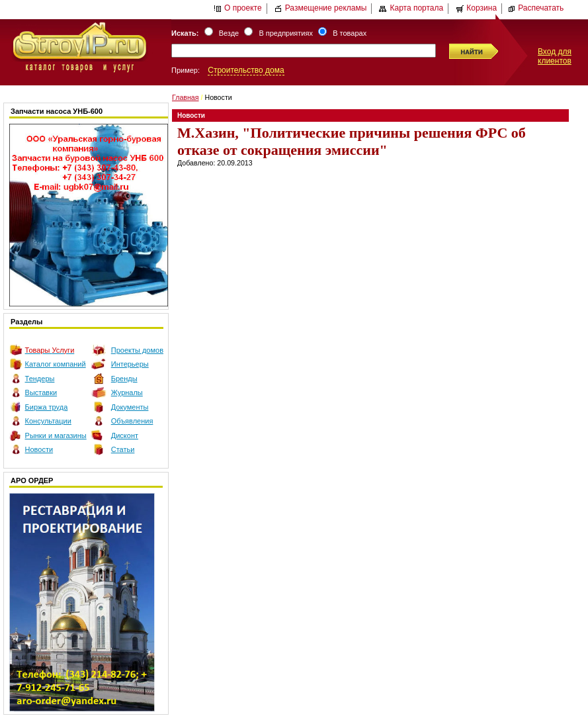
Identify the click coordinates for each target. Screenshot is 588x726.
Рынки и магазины (56, 435)
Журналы (127, 392)
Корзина (476, 8)
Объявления (132, 421)
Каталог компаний (56, 364)
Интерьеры (130, 364)
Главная (186, 97)
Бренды (124, 379)
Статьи (123, 449)
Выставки (41, 392)
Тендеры (40, 379)
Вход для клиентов (555, 56)
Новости (39, 449)
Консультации (48, 421)
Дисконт (125, 435)
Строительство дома (246, 70)
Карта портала (411, 8)
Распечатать (535, 8)
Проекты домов (137, 350)
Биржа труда (47, 407)
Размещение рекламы (321, 8)
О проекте (238, 8)
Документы (130, 407)
